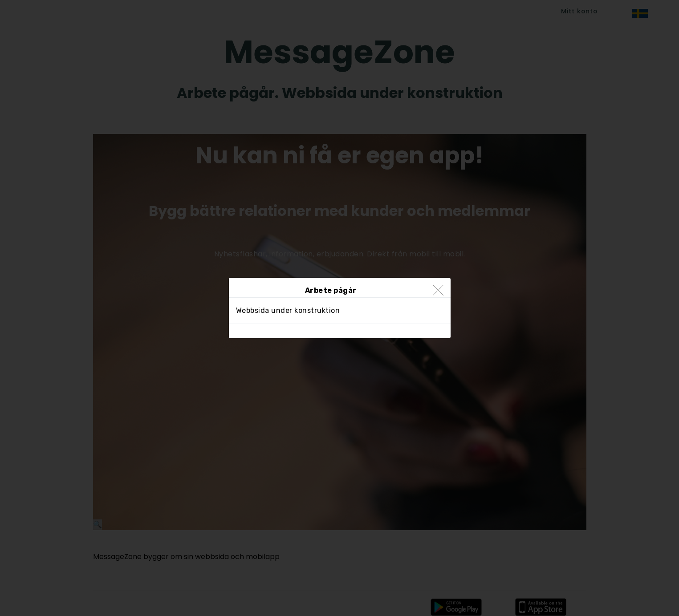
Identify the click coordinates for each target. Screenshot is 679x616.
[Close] (438, 291)
